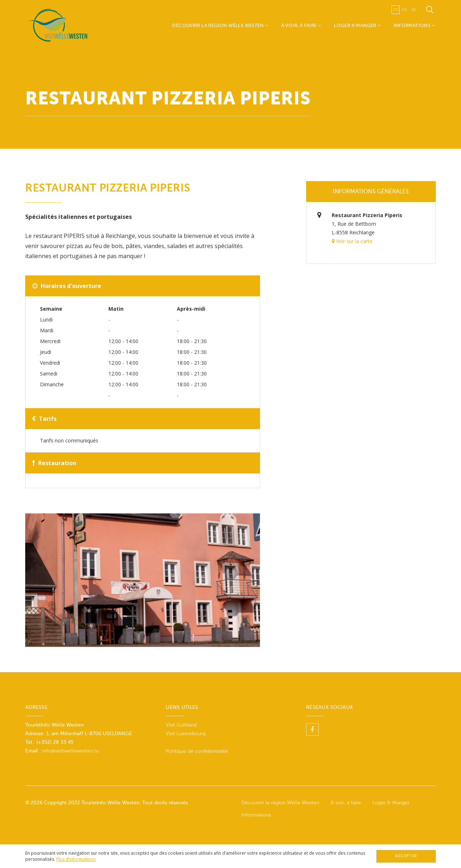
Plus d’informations (76, 859)
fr (395, 10)
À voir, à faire (301, 25)
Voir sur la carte (352, 241)
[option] (143, 580)
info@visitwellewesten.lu (70, 751)
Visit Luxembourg (186, 734)
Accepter (406, 856)
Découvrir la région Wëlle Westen (220, 25)
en (404, 10)
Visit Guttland (181, 725)
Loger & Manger (357, 25)
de (414, 10)
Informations (414, 25)
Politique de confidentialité (197, 751)
